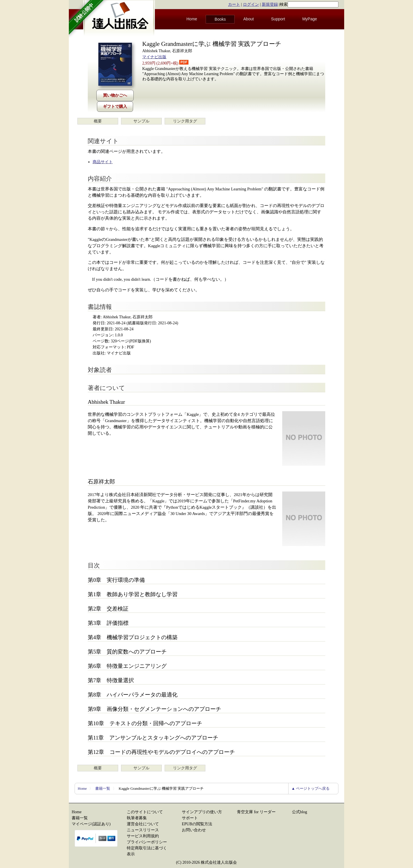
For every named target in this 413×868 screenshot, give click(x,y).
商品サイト (103, 162)
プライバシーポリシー (147, 842)
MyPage (310, 19)
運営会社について (143, 824)
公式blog (300, 812)
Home (192, 19)
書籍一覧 (103, 788)
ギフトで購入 (115, 107)
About (249, 19)
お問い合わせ (194, 830)
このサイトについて (145, 812)
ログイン (251, 4)
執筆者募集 (137, 818)
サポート (190, 818)
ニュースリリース (143, 830)
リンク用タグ (185, 121)
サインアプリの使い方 (202, 812)
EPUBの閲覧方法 (197, 824)
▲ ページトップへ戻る (310, 788)
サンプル (141, 121)
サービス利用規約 (143, 836)
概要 (98, 121)
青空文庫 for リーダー (256, 812)
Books (220, 19)
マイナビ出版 (154, 57)
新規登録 (270, 4)
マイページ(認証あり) (91, 824)
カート (234, 4)
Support (278, 19)
